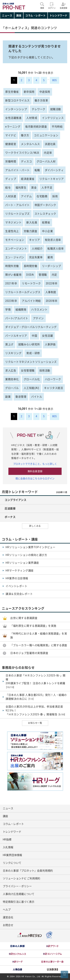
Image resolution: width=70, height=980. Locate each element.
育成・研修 (33, 353)
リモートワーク (31, 283)
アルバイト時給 (31, 301)
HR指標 (7, 839)
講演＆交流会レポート (19, 594)
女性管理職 (28, 371)
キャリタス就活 (54, 388)
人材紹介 (37, 249)
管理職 (43, 275)
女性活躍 (47, 336)
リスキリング (13, 353)
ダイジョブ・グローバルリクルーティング (31, 327)
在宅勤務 (42, 196)
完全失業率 (36, 257)
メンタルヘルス (30, 144)
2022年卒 (52, 283)
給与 (8, 188)
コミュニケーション (46, 135)
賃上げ (9, 344)
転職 (37, 170)
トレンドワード (59, 15)
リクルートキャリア (52, 179)
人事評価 (50, 344)
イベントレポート (16, 586)
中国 (34, 336)
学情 (8, 310)
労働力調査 (31, 231)
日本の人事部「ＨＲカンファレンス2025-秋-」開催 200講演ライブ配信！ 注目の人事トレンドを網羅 (36, 681)
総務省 (46, 222)
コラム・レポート (35, 15)
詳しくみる (35, 526)
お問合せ (8, 925)
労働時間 (11, 161)
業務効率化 (12, 379)
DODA (30, 275)
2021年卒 (11, 283)
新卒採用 (29, 92)
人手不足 (47, 188)
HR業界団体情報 (12, 855)
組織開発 (21, 310)
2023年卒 (11, 301)
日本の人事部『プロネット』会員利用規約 (28, 871)
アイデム (26, 196)
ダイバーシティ (54, 170)
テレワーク (39, 109)
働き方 (25, 135)
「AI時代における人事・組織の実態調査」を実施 (39, 636)
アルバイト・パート (17, 170)
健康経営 (11, 144)
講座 (19, 15)
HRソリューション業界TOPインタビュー (30, 547)
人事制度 (51, 292)
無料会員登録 (35, 471)
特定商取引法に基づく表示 (19, 902)
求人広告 (11, 371)
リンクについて (12, 863)
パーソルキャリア (16, 336)
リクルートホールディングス (23, 292)
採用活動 (45, 371)
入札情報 (8, 847)
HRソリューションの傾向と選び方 (26, 555)
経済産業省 (28, 179)
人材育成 (32, 118)
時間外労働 (12, 266)
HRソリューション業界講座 (22, 563)
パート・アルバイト (17, 205)
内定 (54, 275)
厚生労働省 (12, 92)
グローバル (12, 388)
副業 (8, 397)
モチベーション (15, 240)
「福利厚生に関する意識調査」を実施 (33, 626)
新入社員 (32, 222)
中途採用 (45, 92)
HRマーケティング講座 (20, 571)
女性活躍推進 (13, 118)
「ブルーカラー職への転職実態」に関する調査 (39, 645)
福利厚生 (21, 188)
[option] (18, 946)
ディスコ (26, 161)
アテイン (38, 318)
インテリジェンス (53, 118)
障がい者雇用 (13, 275)
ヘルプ (7, 910)
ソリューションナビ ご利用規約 (22, 878)
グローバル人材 (46, 161)
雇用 (50, 257)
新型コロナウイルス (17, 100)
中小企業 (47, 231)
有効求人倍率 (53, 240)
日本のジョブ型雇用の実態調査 (29, 653)
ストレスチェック (45, 214)
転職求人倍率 (56, 249)
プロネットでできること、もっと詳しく (35, 464)
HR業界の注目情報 (17, 578)
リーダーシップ (52, 266)
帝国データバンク (45, 205)
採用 (55, 196)
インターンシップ (16, 109)
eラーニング (13, 127)
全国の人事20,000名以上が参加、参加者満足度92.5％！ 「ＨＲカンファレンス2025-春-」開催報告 (35, 711)
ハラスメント (39, 310)
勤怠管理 (21, 397)
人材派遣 (11, 196)
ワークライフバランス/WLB (22, 153)
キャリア (35, 240)
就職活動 (56, 109)
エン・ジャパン (15, 257)
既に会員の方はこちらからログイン (35, 479)
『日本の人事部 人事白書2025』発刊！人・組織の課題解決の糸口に (36, 697)
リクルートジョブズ (17, 214)
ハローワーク (53, 379)
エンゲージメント (16, 249)
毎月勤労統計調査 (36, 127)
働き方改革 (41, 100)
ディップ (11, 179)
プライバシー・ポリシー (17, 886)
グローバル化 (32, 379)
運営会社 (8, 917)
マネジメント (13, 222)
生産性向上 (12, 231)
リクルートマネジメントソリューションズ (31, 362)
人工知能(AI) (31, 388)
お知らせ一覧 (35, 723)
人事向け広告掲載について (19, 894)
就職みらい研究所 (29, 344)
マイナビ (11, 135)
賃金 (34, 188)
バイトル (37, 397)
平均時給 (57, 127)
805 (55, 80)
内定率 (48, 153)
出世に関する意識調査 (24, 618)
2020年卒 (52, 301)
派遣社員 (50, 144)
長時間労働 (31, 266)
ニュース (7, 15)
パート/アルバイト (17, 318)
